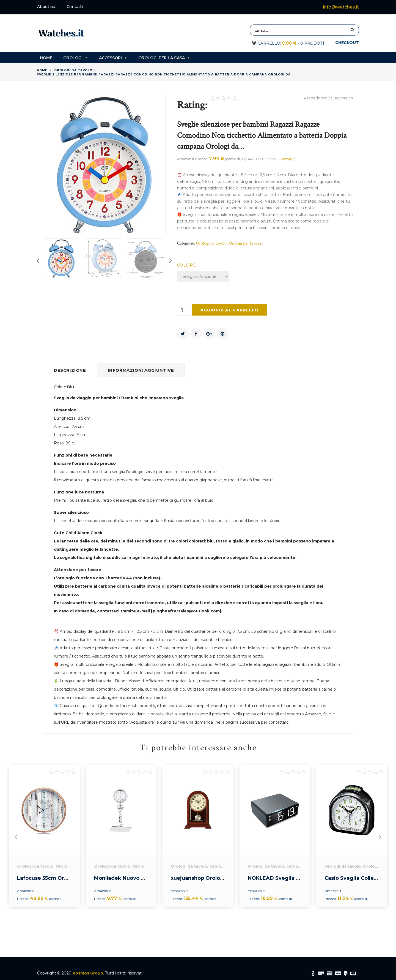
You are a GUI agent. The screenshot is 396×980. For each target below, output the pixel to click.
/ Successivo (341, 98)
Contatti (75, 7)
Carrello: (277, 43)
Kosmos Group (88, 973)
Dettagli (287, 159)
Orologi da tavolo (73, 70)
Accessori (113, 58)
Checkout (347, 43)
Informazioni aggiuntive (141, 370)
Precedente (315, 98)
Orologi (76, 58)
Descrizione (70, 370)
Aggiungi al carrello (230, 310)
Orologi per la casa (164, 58)
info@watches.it (341, 7)
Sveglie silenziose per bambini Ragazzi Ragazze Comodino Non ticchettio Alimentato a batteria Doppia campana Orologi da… (165, 74)
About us (46, 7)
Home (46, 58)
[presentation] (38, 261)
